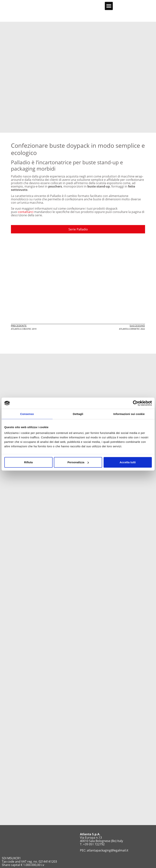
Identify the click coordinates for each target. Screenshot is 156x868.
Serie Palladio (78, 229)
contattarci (26, 212)
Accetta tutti (128, 462)
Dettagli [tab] (78, 414)
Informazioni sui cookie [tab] (129, 414)
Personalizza (78, 462)
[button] (109, 6)
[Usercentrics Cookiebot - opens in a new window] (136, 403)
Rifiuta (28, 462)
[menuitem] (143, 6)
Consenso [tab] (27, 414)
